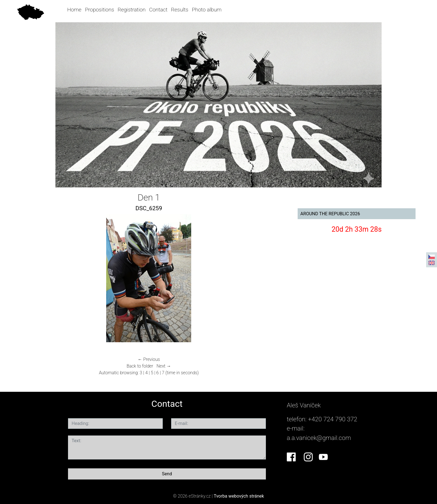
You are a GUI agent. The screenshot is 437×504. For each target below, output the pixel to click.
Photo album (207, 10)
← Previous (149, 359)
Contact (158, 10)
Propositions (99, 10)
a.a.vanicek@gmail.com (319, 438)
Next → (164, 366)
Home (74, 10)
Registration (132, 10)
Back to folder (140, 366)
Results (180, 10)
